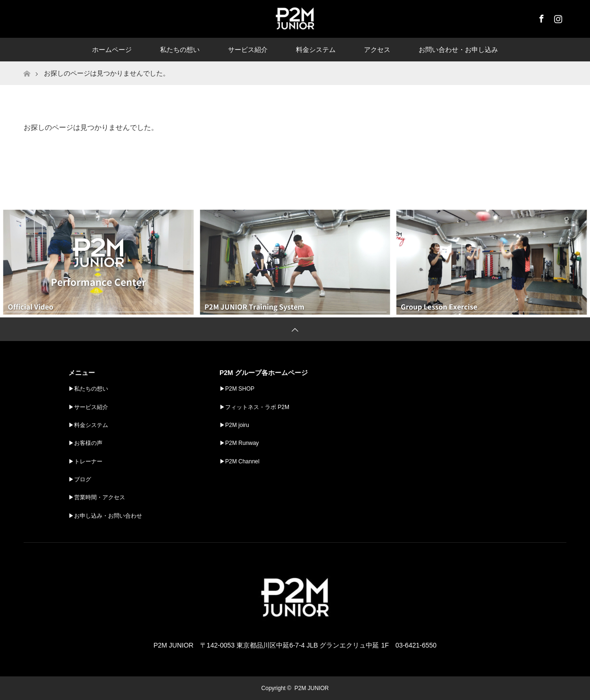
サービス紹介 (248, 50)
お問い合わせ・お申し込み (458, 50)
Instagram (557, 17)
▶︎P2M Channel (240, 461)
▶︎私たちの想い (88, 389)
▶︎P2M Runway (239, 443)
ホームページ (112, 50)
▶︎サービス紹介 (88, 407)
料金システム (316, 50)
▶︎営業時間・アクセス (97, 497)
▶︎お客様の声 (85, 443)
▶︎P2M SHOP (237, 389)
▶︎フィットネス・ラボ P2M (254, 407)
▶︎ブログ (80, 479)
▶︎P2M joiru (234, 425)
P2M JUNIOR (312, 688)
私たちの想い (180, 50)
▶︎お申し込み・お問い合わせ (105, 516)
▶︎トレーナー (85, 461)
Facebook (540, 17)
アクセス (377, 50)
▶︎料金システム (88, 425)
